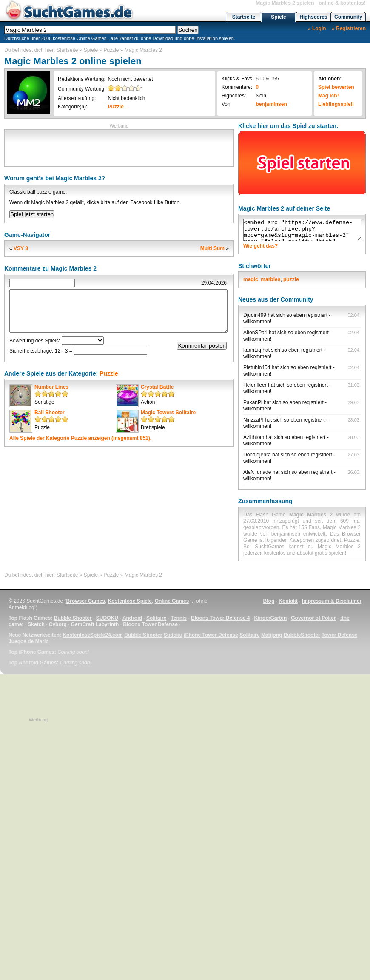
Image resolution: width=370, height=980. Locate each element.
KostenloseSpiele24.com (92, 635)
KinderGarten (271, 618)
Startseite (244, 17)
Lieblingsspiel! (336, 104)
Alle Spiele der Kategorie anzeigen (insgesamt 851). (80, 438)
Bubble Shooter (73, 618)
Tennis (179, 618)
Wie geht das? (260, 246)
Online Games (172, 601)
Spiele (278, 17)
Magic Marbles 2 (143, 50)
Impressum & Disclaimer (332, 601)
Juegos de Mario (29, 641)
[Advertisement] (119, 147)
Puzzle (111, 50)
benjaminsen (271, 104)
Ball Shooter (50, 413)
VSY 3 (21, 248)
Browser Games (86, 601)
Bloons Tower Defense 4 (220, 618)
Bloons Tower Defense (150, 624)
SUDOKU (107, 618)
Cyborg (58, 624)
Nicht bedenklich (126, 98)
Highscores (313, 17)
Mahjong (272, 635)
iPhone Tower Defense (211, 635)
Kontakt (288, 601)
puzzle (291, 279)
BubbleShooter (302, 635)
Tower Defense (339, 635)
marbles (270, 279)
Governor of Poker (313, 618)
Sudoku (173, 635)
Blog (269, 601)
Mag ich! (329, 96)
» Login (317, 28)
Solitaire (156, 618)
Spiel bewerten (336, 87)
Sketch (36, 624)
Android (132, 618)
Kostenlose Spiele (130, 601)
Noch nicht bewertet (130, 79)
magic (251, 279)
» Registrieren (349, 28)
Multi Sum (212, 248)
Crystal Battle (157, 387)
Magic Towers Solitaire (168, 413)
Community (348, 17)
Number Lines (51, 387)
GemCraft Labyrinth (95, 624)
